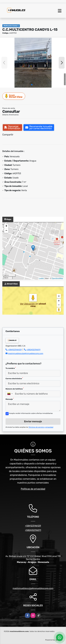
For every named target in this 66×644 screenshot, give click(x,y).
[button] (32, 85)
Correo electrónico (14, 378)
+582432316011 (33, 350)
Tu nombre (11, 368)
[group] (33, 63)
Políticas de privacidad (33, 489)
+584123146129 (15, 350)
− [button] (6, 231)
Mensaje (10, 399)
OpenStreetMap (57, 278)
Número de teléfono (15, 389)
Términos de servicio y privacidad (41, 427)
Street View (14, 96)
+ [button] (6, 226)
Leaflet (41, 278)
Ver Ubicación (28, 304)
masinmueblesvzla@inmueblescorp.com (26, 353)
